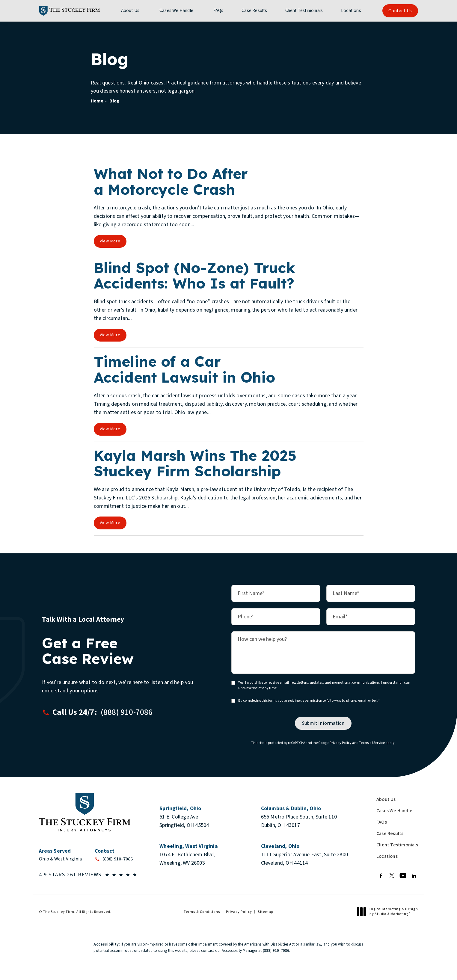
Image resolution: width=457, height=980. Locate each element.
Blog (114, 101)
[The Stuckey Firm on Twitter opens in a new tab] (392, 876)
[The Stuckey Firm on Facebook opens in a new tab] (381, 876)
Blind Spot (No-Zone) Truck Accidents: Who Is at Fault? (194, 275)
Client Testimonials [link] (304, 11)
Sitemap (266, 912)
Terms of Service (372, 743)
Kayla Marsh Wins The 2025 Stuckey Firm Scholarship (195, 463)
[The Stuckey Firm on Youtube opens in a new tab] (403, 876)
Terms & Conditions (202, 912)
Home (97, 101)
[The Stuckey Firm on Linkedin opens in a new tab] (414, 876)
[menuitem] (131, 11)
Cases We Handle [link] (176, 11)
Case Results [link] (254, 11)
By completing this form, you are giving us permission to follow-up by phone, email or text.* (309, 701)
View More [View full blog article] (110, 241)
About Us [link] (130, 11)
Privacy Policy (341, 743)
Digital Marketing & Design (389, 912)
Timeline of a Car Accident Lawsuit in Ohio (185, 369)
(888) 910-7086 (276, 951)
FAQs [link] (218, 11)
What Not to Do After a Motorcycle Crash (171, 181)
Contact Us (400, 11)
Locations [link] (351, 11)
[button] (127, 712)
